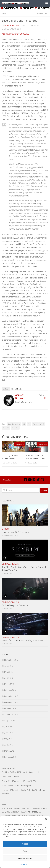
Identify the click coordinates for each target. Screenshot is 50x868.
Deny (25, 851)
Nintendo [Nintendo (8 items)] (42, 815)
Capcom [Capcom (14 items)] (44, 808)
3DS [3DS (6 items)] (4, 809)
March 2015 (9, 751)
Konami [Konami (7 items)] (15, 815)
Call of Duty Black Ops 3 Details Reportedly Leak (35, 457)
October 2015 (10, 708)
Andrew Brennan (12, 26)
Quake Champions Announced (16, 605)
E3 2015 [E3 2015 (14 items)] (6, 812)
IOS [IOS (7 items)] (11, 815)
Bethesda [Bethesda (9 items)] (22, 808)
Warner (35, 424)
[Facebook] (25, 480)
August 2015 (10, 721)
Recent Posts (16, 389)
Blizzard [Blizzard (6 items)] (30, 809)
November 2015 (11, 702)
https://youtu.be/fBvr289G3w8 (15, 34)
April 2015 (8, 745)
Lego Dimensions (14, 424)
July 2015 (8, 727)
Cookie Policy (24, 864)
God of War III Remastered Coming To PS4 (19, 781)
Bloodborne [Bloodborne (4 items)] (36, 809)
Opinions (6, 529)
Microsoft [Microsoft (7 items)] (25, 815)
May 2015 (8, 739)
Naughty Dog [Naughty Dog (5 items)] (34, 815)
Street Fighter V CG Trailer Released (10, 457)
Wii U (42, 424)
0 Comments (42, 13)
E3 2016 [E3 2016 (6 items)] (14, 812)
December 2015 (11, 696)
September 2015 (11, 714)
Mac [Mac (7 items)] (20, 815)
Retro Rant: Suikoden (11, 777)
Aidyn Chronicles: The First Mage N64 (17, 786)
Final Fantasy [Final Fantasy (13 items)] (32, 812)
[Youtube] (30, 480)
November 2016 (11, 660)
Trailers (15, 564)
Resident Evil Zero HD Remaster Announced (20, 772)
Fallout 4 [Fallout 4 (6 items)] (23, 812)
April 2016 (8, 678)
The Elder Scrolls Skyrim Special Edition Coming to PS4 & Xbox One (25, 569)
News (5, 13)
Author (6, 389)
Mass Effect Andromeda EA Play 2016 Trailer (23, 640)
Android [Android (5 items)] (15, 809)
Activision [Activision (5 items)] (9, 809)
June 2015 (8, 733)
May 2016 (8, 672)
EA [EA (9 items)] (18, 812)
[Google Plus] (34, 480)
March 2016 (9, 684)
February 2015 (10, 757)
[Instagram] (42, 480)
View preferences (25, 858)
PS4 (29, 424)
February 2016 (10, 690)
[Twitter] (38, 480)
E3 (3, 564)
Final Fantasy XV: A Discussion (16, 532)
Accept (25, 844)
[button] (46, 819)
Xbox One (15, 428)
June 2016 (8, 666)
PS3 (24, 424)
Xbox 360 (6, 428)
